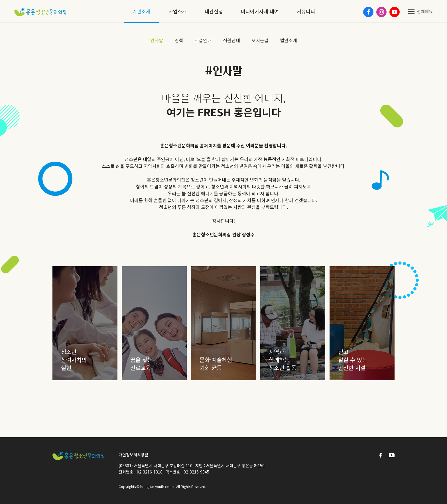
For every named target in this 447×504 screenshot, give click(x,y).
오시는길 (260, 40)
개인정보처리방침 (133, 455)
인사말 (157, 40)
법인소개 (288, 40)
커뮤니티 (306, 11)
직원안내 (231, 40)
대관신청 (214, 11)
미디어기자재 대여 (260, 11)
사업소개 (178, 11)
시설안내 (203, 40)
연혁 (179, 40)
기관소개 (141, 11)
